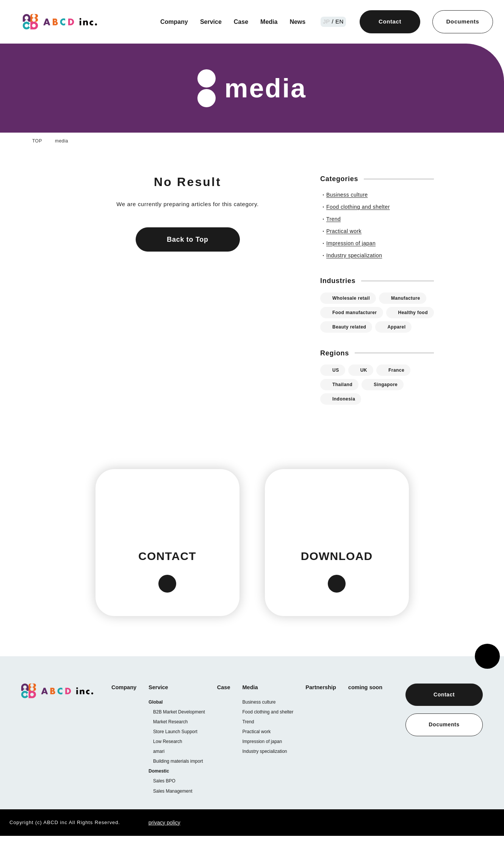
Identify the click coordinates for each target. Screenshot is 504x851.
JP (328, 21)
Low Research (169, 756)
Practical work (260, 746)
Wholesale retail (353, 298)
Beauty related (405, 327)
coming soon (373, 702)
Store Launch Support (177, 746)
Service (209, 22)
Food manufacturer (357, 312)
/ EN (338, 21)
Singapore (390, 399)
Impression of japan (266, 756)
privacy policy (156, 838)
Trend (251, 736)
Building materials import (181, 776)
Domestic (161, 786)
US (336, 384)
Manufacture (411, 298)
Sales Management (174, 806)
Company (172, 22)
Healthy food (349, 327)
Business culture (261, 716)
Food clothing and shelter (272, 726)
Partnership (327, 702)
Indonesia (345, 413)
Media (269, 22)
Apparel (342, 341)
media (62, 141)
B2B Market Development (180, 727)
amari (160, 766)
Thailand (344, 399)
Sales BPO (165, 796)
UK (364, 384)
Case (240, 22)
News (298, 22)
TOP (37, 141)
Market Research (171, 736)
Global (157, 717)
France (397, 384)
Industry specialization (269, 766)
